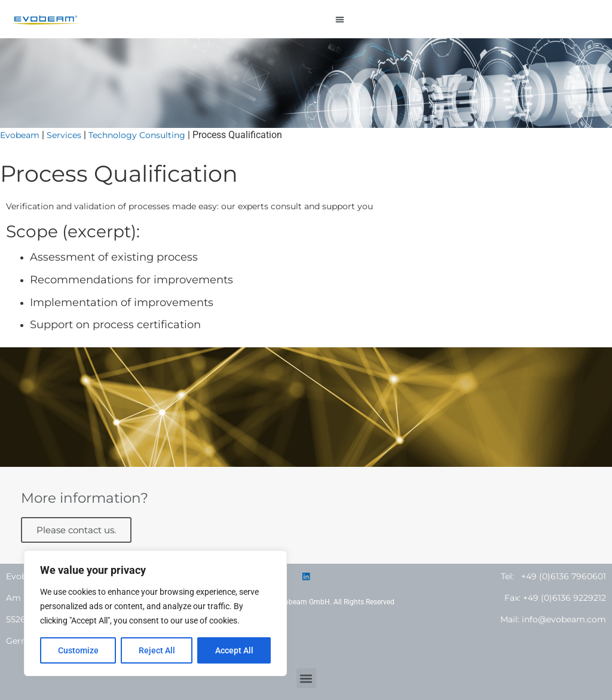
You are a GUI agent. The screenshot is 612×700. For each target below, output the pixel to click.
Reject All (157, 650)
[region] (155, 613)
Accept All (234, 650)
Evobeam (20, 135)
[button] (340, 19)
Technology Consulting (137, 135)
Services (64, 135)
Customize (78, 650)
